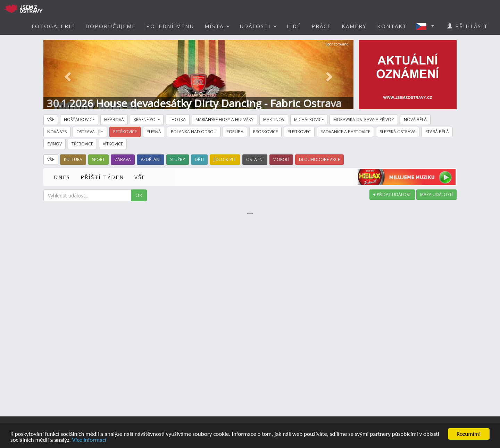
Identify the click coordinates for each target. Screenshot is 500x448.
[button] (427, 26)
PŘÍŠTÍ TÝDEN (102, 177)
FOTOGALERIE (53, 26)
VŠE (140, 177)
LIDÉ (294, 26)
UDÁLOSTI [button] (258, 26)
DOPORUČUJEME (111, 26)
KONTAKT (392, 26)
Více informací (89, 440)
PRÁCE (321, 26)
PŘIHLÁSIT (468, 26)
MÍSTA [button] (217, 26)
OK (139, 195)
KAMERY (354, 26)
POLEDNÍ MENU (170, 26)
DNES (62, 177)
